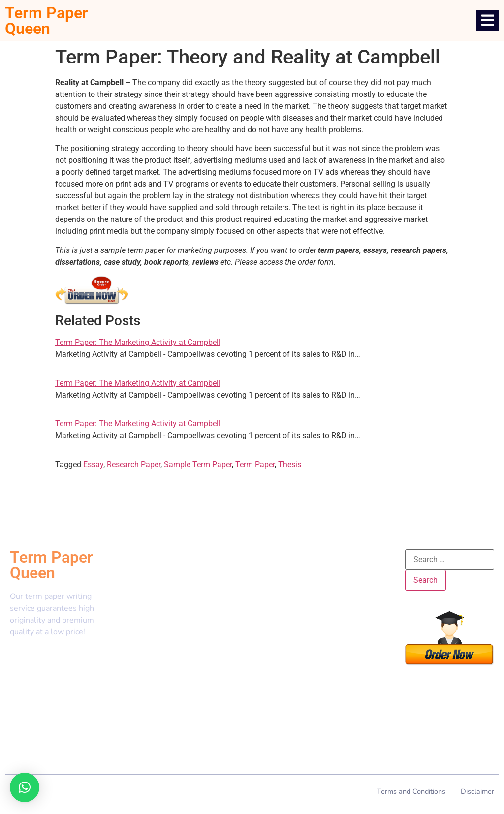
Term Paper (255, 464)
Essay (93, 464)
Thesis (290, 464)
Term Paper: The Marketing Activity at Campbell (138, 342)
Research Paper (134, 464)
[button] (25, 787)
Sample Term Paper (198, 464)
